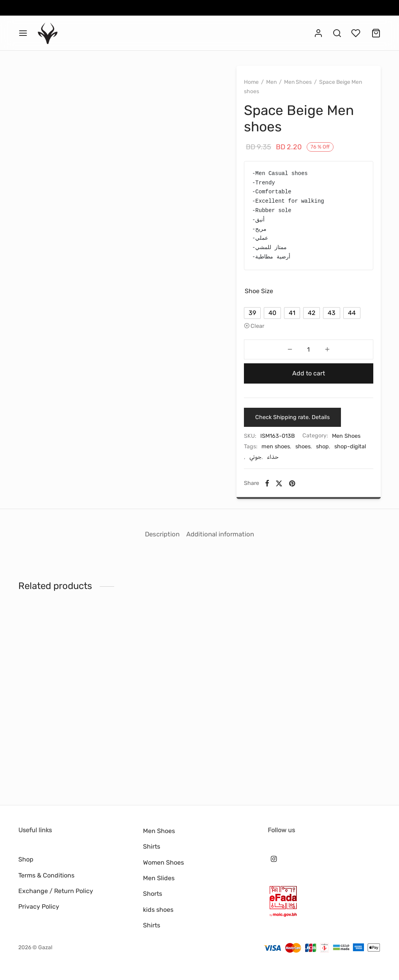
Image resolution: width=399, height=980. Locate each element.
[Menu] (23, 33)
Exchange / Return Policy (56, 891)
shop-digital (272, 484)
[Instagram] (274, 859)
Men (282, 84)
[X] (289, 510)
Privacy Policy (39, 907)
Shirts (152, 846)
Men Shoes (308, 84)
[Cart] (376, 33)
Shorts (153, 894)
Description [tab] (157, 554)
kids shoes (158, 910)
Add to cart (309, 390)
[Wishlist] (357, 33)
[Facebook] (277, 510)
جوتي (300, 484)
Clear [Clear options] (267, 343)
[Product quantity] (309, 366)
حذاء (317, 484)
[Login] (318, 33)
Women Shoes (163, 862)
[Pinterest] (302, 510)
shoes (313, 473)
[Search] (337, 33)
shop (333, 473)
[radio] (262, 315)
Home (261, 84)
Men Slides (159, 878)
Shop (26, 859)
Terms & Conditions (46, 875)
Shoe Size (269, 293)
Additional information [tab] (225, 554)
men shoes (286, 473)
